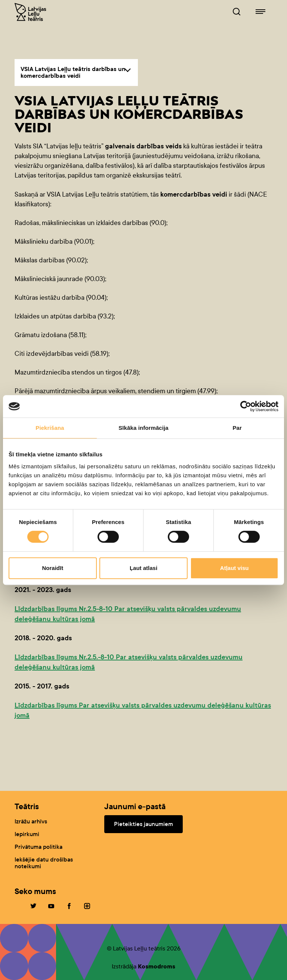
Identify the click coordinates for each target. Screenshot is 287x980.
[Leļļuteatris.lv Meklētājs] (237, 12)
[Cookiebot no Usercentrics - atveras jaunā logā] (246, 406)
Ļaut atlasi (143, 568)
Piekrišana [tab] (50, 428)
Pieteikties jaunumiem (143, 824)
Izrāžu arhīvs (31, 821)
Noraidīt (53, 568)
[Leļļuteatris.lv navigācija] (260, 12)
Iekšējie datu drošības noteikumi (44, 863)
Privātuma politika (38, 847)
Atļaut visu (234, 568)
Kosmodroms (157, 966)
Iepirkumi (27, 834)
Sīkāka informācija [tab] (143, 428)
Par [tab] (237, 428)
